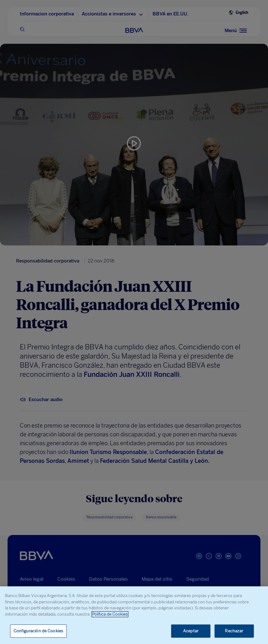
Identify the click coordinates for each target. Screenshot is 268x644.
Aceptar (191, 631)
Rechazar (234, 631)
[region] (134, 615)
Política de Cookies (110, 614)
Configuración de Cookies (38, 631)
